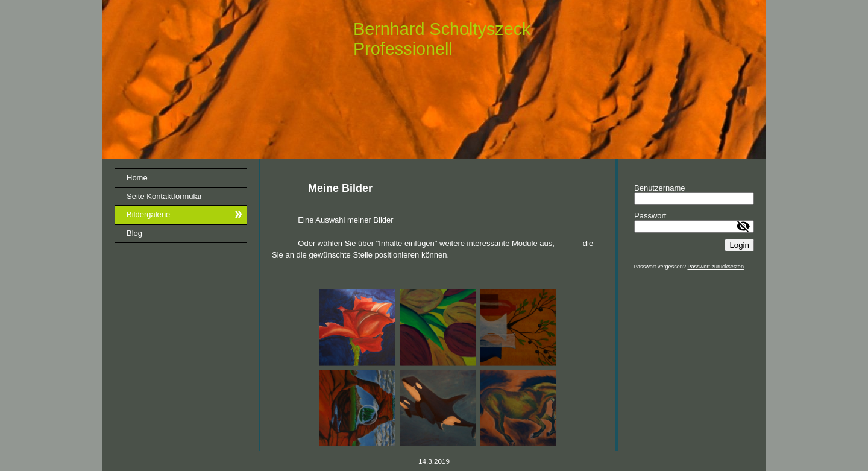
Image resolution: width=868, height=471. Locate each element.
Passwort (650, 216)
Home (137, 178)
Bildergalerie (148, 214)
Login (739, 245)
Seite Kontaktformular (164, 196)
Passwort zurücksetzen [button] (715, 267)
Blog (134, 233)
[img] (434, 80)
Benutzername (660, 188)
